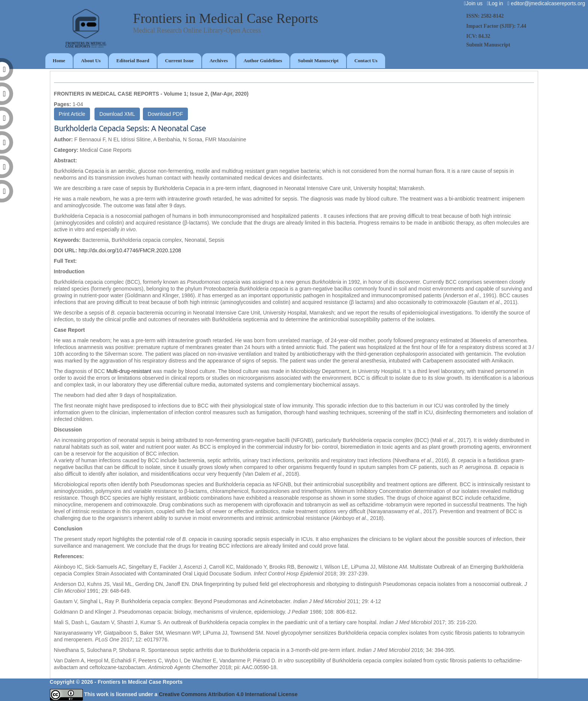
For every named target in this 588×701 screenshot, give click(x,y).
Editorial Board (133, 61)
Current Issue (179, 61)
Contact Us (366, 61)
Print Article (72, 114)
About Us (91, 61)
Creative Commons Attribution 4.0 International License (228, 694)
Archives (219, 61)
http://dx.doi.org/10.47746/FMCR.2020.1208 (130, 250)
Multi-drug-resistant (129, 371)
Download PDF (165, 114)
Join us (475, 3)
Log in (496, 3)
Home (59, 61)
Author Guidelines (263, 61)
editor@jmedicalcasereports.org (548, 3)
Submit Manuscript (318, 61)
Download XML (117, 114)
